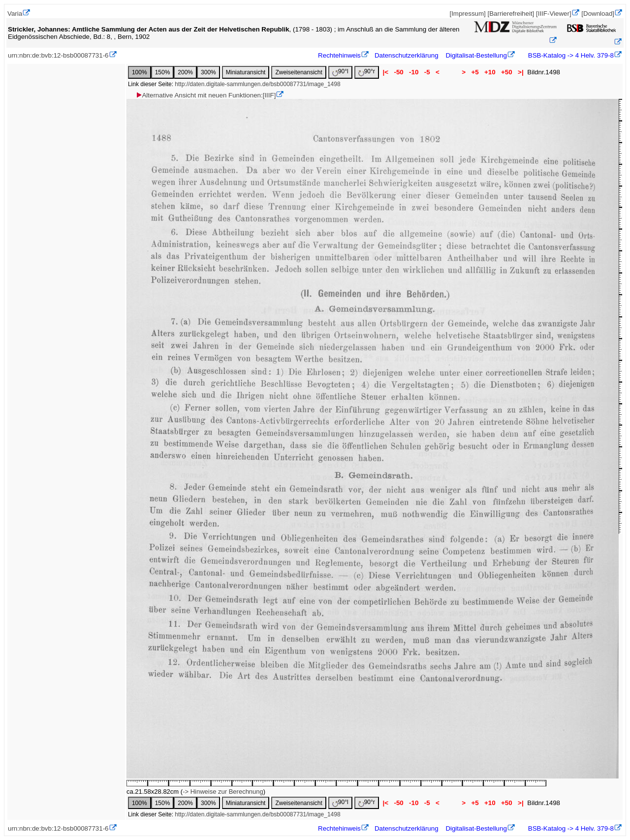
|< (386, 72)
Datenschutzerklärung (407, 55)
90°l (340, 72)
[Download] (598, 14)
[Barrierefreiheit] (511, 14)
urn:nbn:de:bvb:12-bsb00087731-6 (58, 55)
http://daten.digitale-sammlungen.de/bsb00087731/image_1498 (257, 84)
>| (520, 72)
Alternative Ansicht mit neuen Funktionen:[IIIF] (205, 95)
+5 (475, 72)
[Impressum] (467, 14)
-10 (414, 72)
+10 (490, 72)
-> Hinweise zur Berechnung (223, 792)
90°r (367, 72)
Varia (15, 14)
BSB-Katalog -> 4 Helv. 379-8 (570, 55)
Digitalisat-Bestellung (476, 55)
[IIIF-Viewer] (554, 14)
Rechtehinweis (339, 55)
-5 (427, 72)
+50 (506, 72)
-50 (399, 72)
